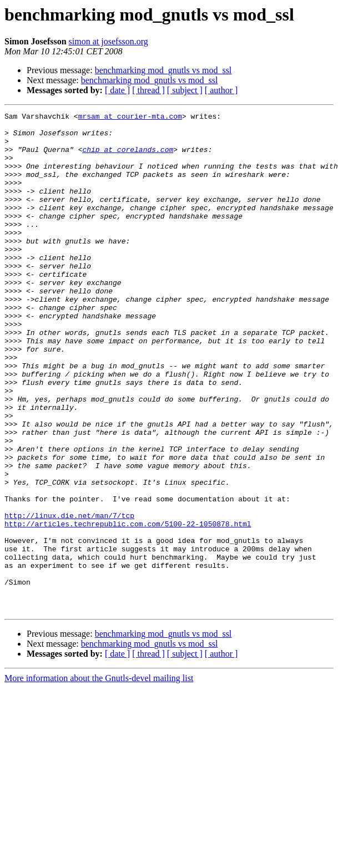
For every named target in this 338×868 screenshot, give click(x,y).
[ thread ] (148, 90)
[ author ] (221, 90)
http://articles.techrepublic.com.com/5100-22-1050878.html (128, 607)
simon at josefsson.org (109, 41)
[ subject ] (185, 90)
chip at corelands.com (128, 158)
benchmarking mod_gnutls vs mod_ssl (163, 70)
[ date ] (117, 90)
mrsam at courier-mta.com (130, 118)
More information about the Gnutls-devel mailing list (99, 778)
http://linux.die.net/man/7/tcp (69, 597)
